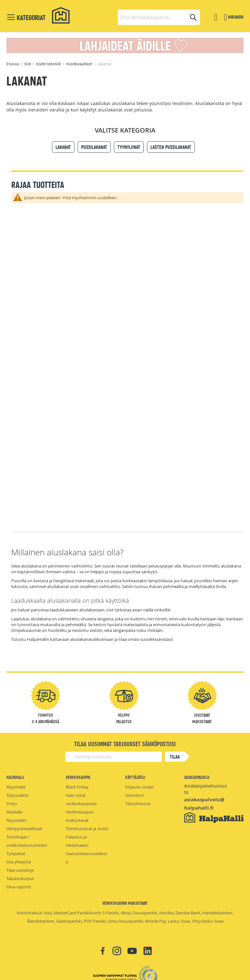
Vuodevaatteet (80, 64)
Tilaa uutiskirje (20, 870)
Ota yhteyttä (19, 862)
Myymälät (16, 787)
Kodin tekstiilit (49, 64)
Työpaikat (16, 853)
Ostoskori (134, 795)
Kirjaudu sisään (140, 787)
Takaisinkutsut (20, 878)
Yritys (12, 804)
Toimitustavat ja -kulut (87, 829)
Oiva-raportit (19, 887)
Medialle (14, 812)
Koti (28, 64)
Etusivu (13, 64)
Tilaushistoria (138, 804)
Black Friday (77, 787)
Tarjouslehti (17, 795)
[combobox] (159, 17)
